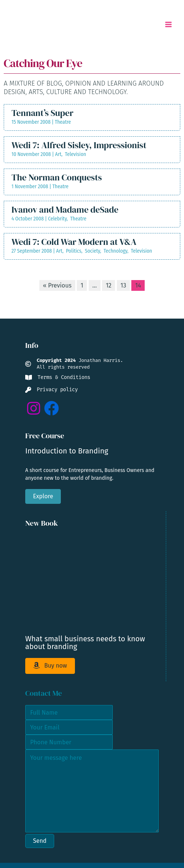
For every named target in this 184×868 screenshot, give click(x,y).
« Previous (57, 285)
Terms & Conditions (64, 377)
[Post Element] (92, 117)
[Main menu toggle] (168, 25)
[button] (33, 408)
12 (109, 285)
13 (123, 285)
